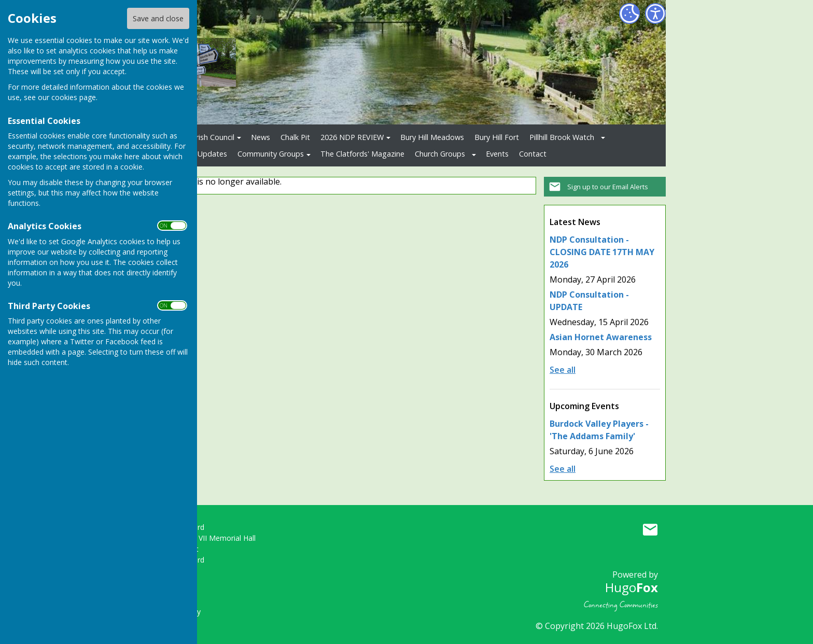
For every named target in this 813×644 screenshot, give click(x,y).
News (261, 137)
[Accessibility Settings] (655, 13)
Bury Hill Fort (497, 137)
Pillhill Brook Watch (562, 137)
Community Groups (271, 154)
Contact (533, 154)
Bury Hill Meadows (432, 137)
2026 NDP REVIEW (352, 137)
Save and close (158, 18)
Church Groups (440, 154)
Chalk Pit (295, 137)
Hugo (632, 587)
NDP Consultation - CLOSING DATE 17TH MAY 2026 (602, 252)
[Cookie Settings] (629, 13)
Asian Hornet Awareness (601, 337)
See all (563, 370)
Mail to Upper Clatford (650, 529)
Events (497, 154)
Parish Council (211, 137)
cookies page (74, 97)
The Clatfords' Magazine (362, 154)
